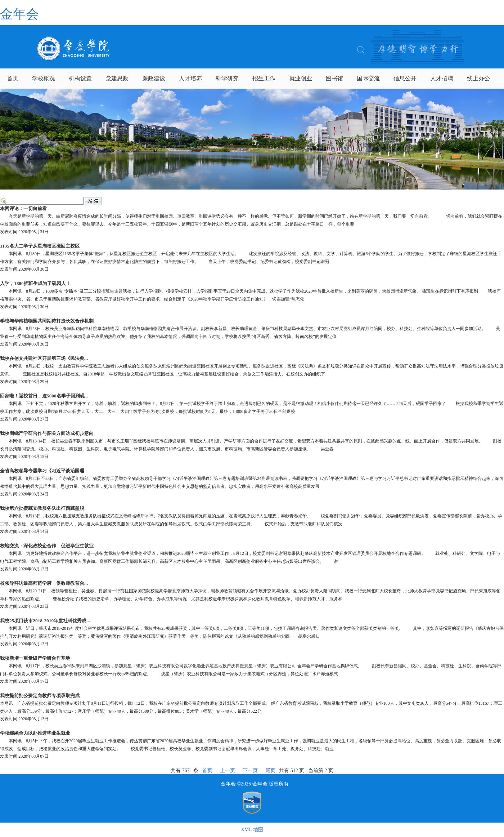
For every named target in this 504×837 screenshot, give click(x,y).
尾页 (270, 771)
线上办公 (478, 78)
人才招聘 (442, 78)
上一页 (228, 771)
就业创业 (301, 78)
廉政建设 (154, 78)
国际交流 (368, 78)
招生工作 (264, 78)
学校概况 (44, 78)
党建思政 (117, 78)
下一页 (250, 771)
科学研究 (227, 78)
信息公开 (405, 78)
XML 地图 (252, 830)
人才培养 (190, 78)
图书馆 (334, 78)
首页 (13, 78)
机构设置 (80, 78)
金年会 (19, 14)
